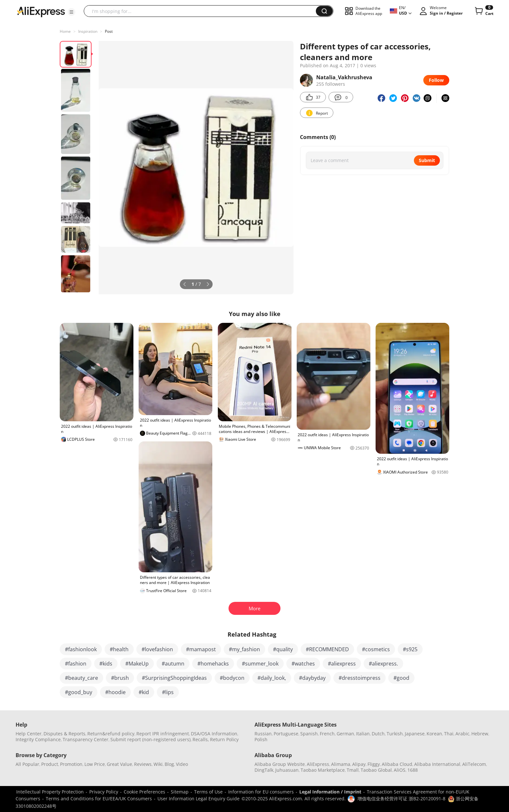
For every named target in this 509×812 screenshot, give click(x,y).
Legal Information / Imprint (330, 792)
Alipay (359, 764)
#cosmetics (376, 649)
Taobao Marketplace (323, 770)
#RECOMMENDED (327, 649)
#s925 (410, 649)
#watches (303, 664)
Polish (261, 739)
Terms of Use (208, 792)
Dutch (378, 734)
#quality (283, 649)
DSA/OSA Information (214, 734)
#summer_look (260, 664)
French (327, 734)
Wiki (158, 764)
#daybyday (312, 678)
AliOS (400, 770)
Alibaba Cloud (397, 764)
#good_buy (79, 692)
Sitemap (180, 792)
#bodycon (232, 678)
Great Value (119, 764)
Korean (434, 734)
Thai (449, 734)
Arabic (462, 734)
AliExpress (318, 764)
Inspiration (88, 31)
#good (401, 678)
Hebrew (480, 734)
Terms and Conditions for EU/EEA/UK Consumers (99, 799)
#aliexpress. (383, 664)
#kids (106, 664)
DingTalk (264, 770)
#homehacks (213, 664)
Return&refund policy (111, 734)
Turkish (395, 734)
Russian (263, 734)
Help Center (29, 734)
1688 (413, 770)
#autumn (173, 664)
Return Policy (224, 739)
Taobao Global (376, 770)
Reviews (143, 764)
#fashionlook (81, 649)
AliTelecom (474, 764)
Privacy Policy (104, 792)
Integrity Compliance (38, 739)
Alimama (341, 764)
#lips (168, 692)
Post (109, 31)
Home (65, 31)
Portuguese (286, 734)
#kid (144, 692)
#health (119, 649)
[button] (71, 12)
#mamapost (201, 649)
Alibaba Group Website (280, 764)
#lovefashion (157, 649)
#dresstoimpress (360, 678)
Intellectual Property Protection (50, 792)
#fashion (76, 664)
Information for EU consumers (261, 792)
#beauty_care (81, 678)
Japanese (415, 734)
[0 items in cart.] (484, 11)
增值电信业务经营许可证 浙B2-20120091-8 (401, 799)
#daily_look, (272, 678)
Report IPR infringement (163, 734)
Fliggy (374, 764)
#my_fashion (244, 649)
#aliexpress (342, 664)
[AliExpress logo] (41, 11)
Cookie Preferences (144, 792)
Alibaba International (437, 764)
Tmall (353, 770)
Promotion (71, 764)
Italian (363, 734)
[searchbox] (202, 11)
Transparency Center (86, 739)
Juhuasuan (287, 770)
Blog (169, 764)
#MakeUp (137, 664)
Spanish (309, 734)
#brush (120, 678)
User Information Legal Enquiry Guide (199, 799)
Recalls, (201, 739)
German (345, 734)
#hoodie (115, 692)
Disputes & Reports (64, 734)
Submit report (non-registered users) (150, 739)
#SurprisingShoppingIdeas (174, 678)
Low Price (95, 764)
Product (50, 764)
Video (182, 764)
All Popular (27, 764)
